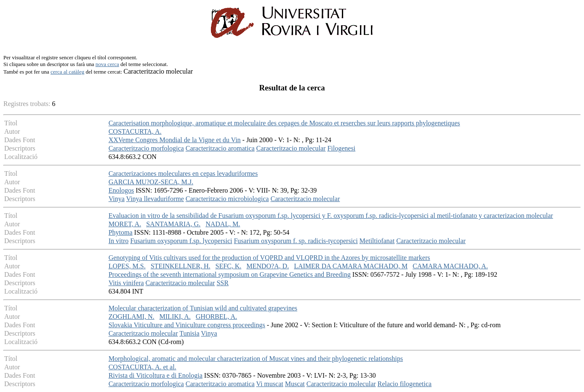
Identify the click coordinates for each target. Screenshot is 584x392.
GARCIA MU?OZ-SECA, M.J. (151, 182)
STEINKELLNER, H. (181, 266)
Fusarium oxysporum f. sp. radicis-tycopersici (296, 241)
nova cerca (107, 64)
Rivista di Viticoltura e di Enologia (156, 375)
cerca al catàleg (67, 72)
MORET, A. (125, 224)
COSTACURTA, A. (135, 131)
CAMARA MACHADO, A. (450, 266)
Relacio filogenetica (405, 384)
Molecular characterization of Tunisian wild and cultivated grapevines (203, 308)
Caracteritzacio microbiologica (227, 199)
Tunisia (189, 333)
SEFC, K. (228, 266)
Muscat (295, 384)
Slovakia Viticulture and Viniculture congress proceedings (187, 325)
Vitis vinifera (126, 283)
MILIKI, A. (175, 317)
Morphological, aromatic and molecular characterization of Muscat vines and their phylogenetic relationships (256, 359)
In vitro (119, 241)
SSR (222, 283)
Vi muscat (269, 384)
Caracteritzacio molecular (291, 148)
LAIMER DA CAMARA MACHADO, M (351, 266)
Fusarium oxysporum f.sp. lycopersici (181, 241)
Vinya (117, 199)
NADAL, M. (223, 224)
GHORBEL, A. (216, 317)
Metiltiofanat (377, 241)
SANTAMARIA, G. (173, 224)
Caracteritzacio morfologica (146, 148)
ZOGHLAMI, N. (132, 317)
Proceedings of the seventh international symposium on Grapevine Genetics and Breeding (230, 274)
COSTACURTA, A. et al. (143, 367)
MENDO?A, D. (268, 266)
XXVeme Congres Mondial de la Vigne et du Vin (175, 140)
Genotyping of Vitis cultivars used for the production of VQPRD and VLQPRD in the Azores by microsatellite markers (269, 258)
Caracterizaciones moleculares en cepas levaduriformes (183, 173)
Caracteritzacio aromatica (220, 148)
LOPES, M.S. (127, 266)
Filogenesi (341, 148)
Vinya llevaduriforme (155, 199)
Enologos (121, 190)
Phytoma (121, 232)
